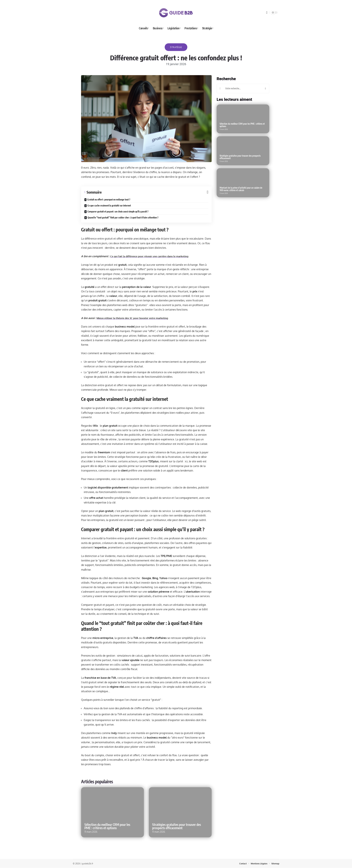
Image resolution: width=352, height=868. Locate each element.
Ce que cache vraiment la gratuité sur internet (109, 206)
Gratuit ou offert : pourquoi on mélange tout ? (109, 200)
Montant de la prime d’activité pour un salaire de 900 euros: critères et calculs (241, 189)
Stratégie (176, 47)
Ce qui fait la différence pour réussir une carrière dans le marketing (152, 256)
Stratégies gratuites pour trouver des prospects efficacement (177, 826)
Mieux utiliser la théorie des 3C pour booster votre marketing (135, 318)
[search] (267, 12)
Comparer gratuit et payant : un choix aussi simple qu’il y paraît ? (118, 212)
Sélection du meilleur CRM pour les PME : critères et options (107, 826)
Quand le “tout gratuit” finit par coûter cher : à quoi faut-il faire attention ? (123, 217)
